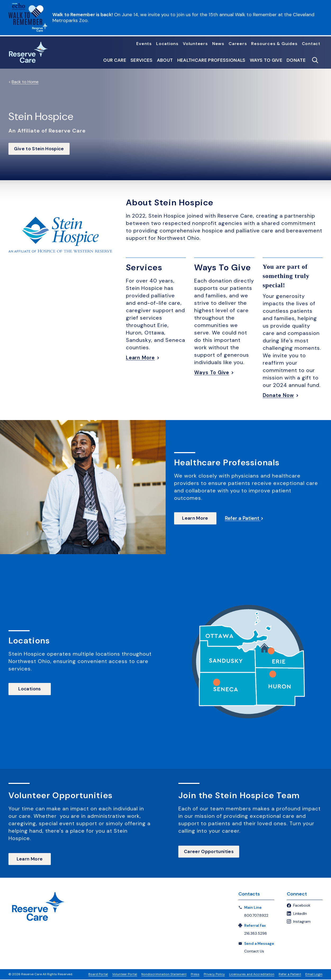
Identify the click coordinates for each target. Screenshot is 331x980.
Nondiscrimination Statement (164, 975)
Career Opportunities (210, 852)
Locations (167, 44)
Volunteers (195, 44)
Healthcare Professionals (211, 60)
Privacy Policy (214, 975)
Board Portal (98, 975)
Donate (296, 60)
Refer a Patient (290, 975)
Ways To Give (213, 373)
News (218, 44)
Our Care (115, 60)
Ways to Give (266, 60)
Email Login (314, 975)
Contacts (249, 895)
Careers (238, 44)
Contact (311, 44)
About (165, 60)
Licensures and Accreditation (252, 975)
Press (195, 975)
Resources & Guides (274, 44)
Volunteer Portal (125, 975)
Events (144, 44)
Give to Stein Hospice (40, 149)
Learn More (142, 358)
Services (142, 60)
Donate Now (280, 395)
